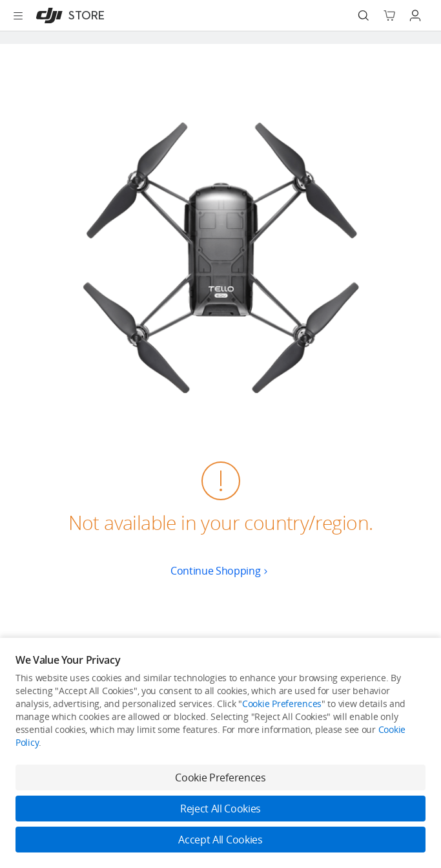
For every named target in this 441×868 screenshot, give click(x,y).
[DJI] (67, 16)
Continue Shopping (221, 571)
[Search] (364, 16)
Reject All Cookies (221, 809)
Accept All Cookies (220, 840)
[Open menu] (18, 16)
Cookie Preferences (282, 704)
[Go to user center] (415, 16)
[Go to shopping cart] (389, 16)
